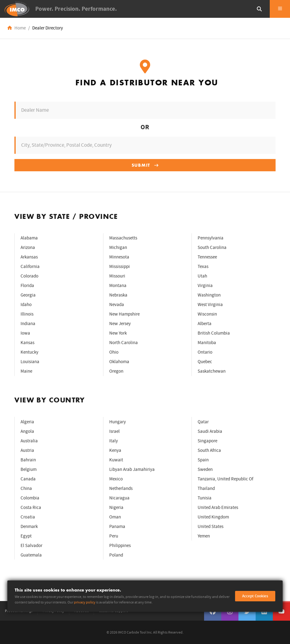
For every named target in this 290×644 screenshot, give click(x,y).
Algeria (27, 422)
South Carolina (212, 248)
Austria (27, 450)
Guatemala (31, 555)
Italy (114, 441)
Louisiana (30, 362)
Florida (27, 286)
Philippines (120, 546)
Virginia (205, 286)
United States (211, 527)
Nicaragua (119, 498)
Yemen (204, 536)
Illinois (27, 314)
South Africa (209, 450)
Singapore (207, 441)
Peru (114, 536)
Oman (115, 517)
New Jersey (120, 324)
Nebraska (118, 295)
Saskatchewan (212, 371)
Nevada (117, 305)
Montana (118, 286)
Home (20, 28)
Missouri (117, 276)
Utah (202, 276)
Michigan (118, 248)
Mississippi (120, 267)
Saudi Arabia (210, 431)
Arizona (28, 248)
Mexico (116, 479)
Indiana (28, 324)
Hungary (118, 422)
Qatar (203, 422)
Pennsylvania (211, 238)
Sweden (205, 469)
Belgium (29, 469)
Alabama (29, 238)
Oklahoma (119, 362)
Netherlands (121, 489)
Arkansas (29, 257)
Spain (203, 460)
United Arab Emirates (218, 508)
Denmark (29, 527)
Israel (114, 431)
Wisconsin (207, 314)
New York (118, 333)
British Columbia (214, 333)
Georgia (28, 295)
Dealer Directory (48, 28)
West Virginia (210, 305)
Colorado (29, 276)
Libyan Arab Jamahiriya (132, 469)
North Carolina (124, 343)
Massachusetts (123, 238)
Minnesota (119, 257)
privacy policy (85, 602)
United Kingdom (213, 517)
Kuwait (116, 460)
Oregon (116, 371)
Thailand (206, 489)
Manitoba (207, 343)
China (26, 489)
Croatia (28, 517)
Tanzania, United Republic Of (225, 479)
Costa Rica (31, 508)
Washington (209, 295)
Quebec (205, 362)
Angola (27, 431)
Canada (28, 479)
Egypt (26, 536)
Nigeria (116, 508)
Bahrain (28, 460)
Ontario (205, 352)
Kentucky (29, 352)
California (30, 267)
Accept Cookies (255, 596)
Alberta (205, 324)
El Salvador (31, 546)
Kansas (27, 343)
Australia (29, 441)
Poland (116, 555)
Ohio (114, 352)
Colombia (30, 498)
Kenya (115, 450)
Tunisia (205, 498)
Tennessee (207, 257)
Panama (117, 527)
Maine (26, 371)
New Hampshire (124, 314)
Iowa (25, 333)
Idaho (26, 305)
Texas (203, 267)
